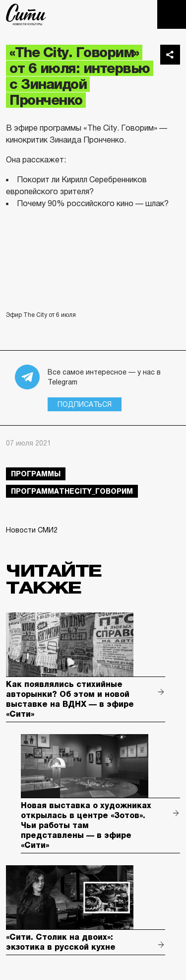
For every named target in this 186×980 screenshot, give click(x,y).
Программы (36, 474)
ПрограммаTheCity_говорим (72, 491)
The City (26, 14)
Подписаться (85, 404)
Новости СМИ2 (32, 530)
